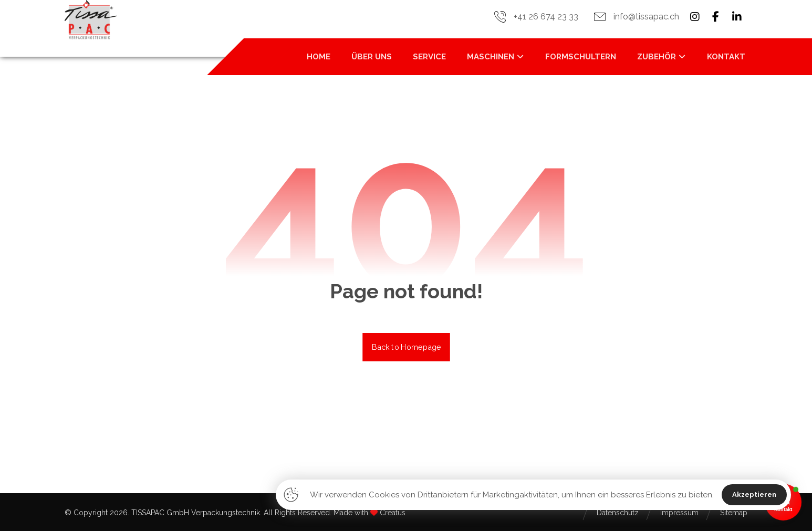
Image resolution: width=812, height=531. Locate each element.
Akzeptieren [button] (754, 494)
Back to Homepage (406, 347)
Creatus (393, 513)
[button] (695, 17)
